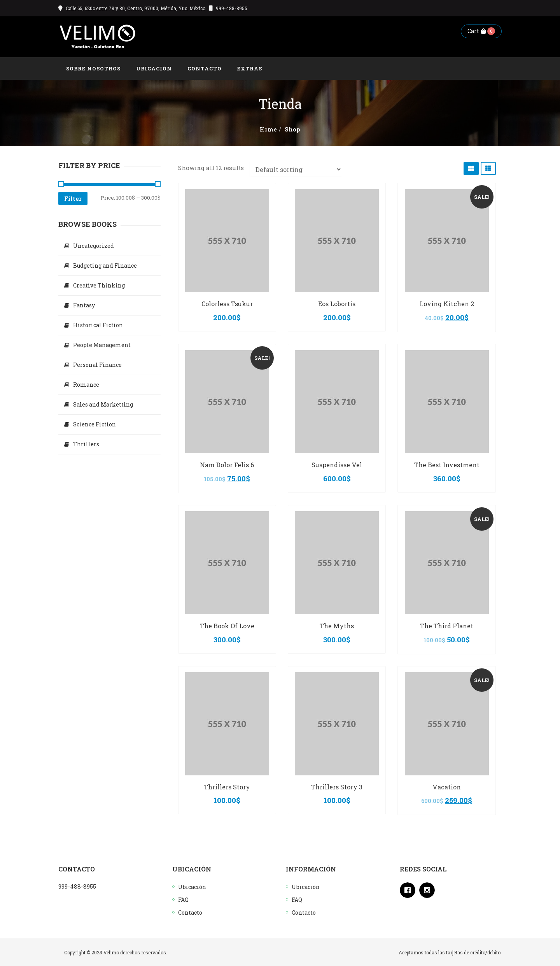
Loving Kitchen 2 (447, 304)
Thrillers (86, 444)
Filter (73, 198)
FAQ (183, 900)
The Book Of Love (227, 626)
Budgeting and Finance (105, 266)
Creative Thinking (99, 285)
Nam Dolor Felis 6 (227, 465)
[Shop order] (296, 169)
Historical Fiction (98, 325)
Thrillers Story (227, 787)
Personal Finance (97, 365)
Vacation (447, 787)
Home (268, 129)
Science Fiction (94, 424)
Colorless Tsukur (227, 304)
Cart (477, 31)
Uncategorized (94, 246)
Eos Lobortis (337, 304)
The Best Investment (447, 465)
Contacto (190, 913)
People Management (102, 345)
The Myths (337, 626)
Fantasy (84, 305)
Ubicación (192, 887)
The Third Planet (447, 626)
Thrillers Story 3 (337, 787)
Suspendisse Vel (337, 465)
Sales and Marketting (103, 404)
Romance (86, 385)
